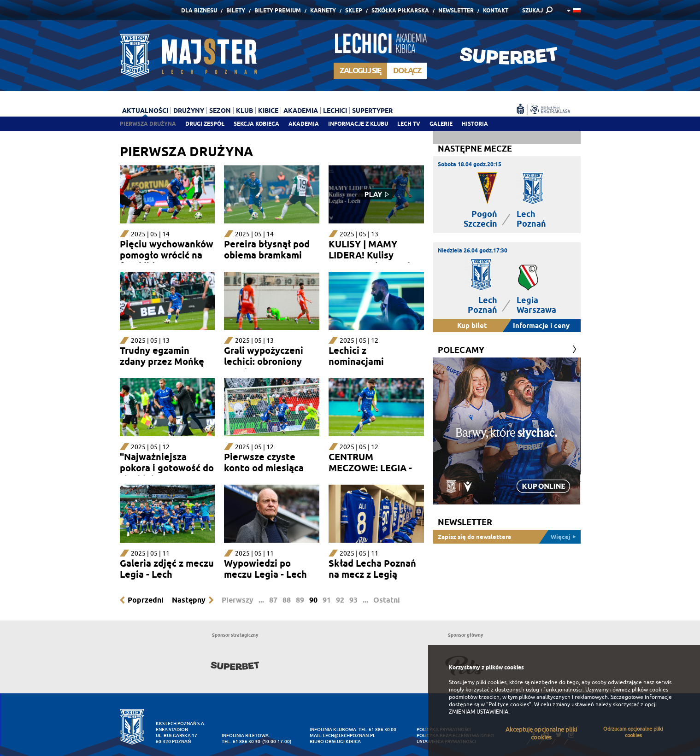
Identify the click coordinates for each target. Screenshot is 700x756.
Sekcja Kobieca (256, 124)
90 (313, 600)
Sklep (354, 10)
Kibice (268, 111)
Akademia (304, 124)
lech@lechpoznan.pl (349, 735)
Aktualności (145, 111)
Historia (475, 124)
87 (273, 600)
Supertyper (372, 111)
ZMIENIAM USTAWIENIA (479, 712)
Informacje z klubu (358, 124)
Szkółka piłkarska (400, 10)
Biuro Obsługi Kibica (335, 741)
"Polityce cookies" (509, 704)
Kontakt (496, 10)
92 (340, 600)
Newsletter (456, 10)
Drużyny (189, 111)
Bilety (236, 10)
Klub (244, 111)
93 (353, 600)
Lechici (335, 111)
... (261, 600)
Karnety (323, 10)
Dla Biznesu (199, 10)
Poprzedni (146, 600)
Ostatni (387, 600)
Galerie (441, 124)
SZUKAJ (532, 10)
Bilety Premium (278, 10)
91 (327, 600)
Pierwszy (238, 600)
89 (300, 600)
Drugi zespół (205, 124)
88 (287, 600)
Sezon (220, 111)
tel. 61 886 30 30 (241, 741)
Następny (189, 600)
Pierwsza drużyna (148, 124)
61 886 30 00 (382, 730)
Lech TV (409, 124)
